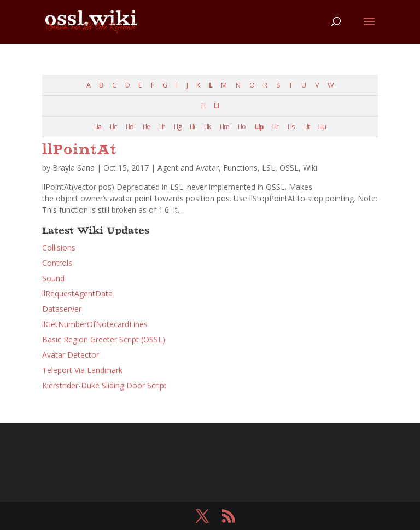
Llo (242, 127)
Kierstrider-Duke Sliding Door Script (104, 385)
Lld (130, 127)
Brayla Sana (74, 168)
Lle (147, 127)
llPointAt (80, 151)
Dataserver (62, 309)
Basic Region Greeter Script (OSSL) (104, 339)
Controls (57, 263)
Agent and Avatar (188, 168)
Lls (291, 127)
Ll (216, 106)
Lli (192, 127)
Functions (240, 168)
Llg (177, 127)
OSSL (289, 168)
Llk (207, 127)
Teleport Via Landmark (82, 370)
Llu (322, 127)
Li (203, 106)
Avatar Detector (71, 355)
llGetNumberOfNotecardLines (95, 324)
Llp (259, 127)
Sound (53, 278)
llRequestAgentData (77, 293)
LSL (269, 168)
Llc (113, 127)
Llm (224, 127)
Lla (98, 127)
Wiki (310, 168)
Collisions (59, 247)
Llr (275, 127)
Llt (307, 127)
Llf (162, 127)
